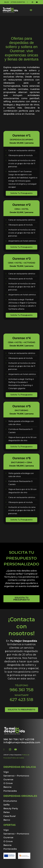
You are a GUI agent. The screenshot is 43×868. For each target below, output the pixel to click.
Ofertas (10, 825)
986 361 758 (22, 690)
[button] (31, 10)
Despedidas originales (20, 796)
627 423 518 (21, 700)
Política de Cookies (18, 758)
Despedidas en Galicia (20, 767)
